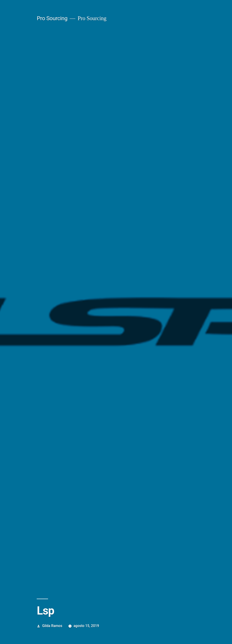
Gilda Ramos (52, 626)
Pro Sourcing (52, 18)
